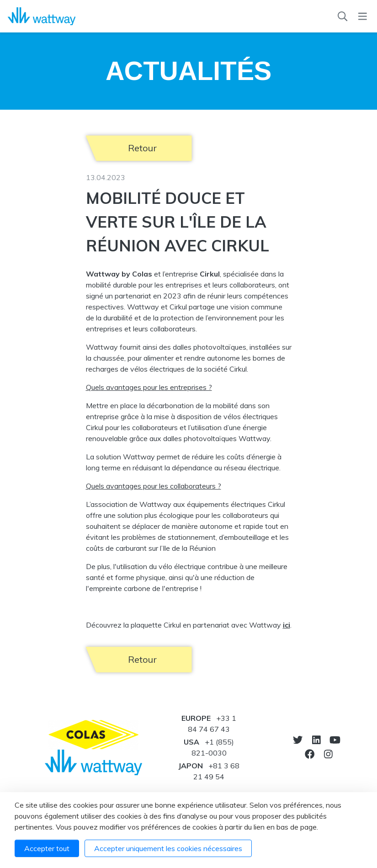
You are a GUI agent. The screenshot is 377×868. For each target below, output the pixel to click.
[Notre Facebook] (310, 754)
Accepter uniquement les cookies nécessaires (168, 848)
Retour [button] (142, 148)
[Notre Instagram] (328, 754)
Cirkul (210, 274)
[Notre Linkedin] (316, 740)
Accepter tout (47, 848)
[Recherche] (342, 16)
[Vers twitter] (298, 740)
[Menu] (363, 16)
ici (287, 625)
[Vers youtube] (335, 740)
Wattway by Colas (119, 274)
